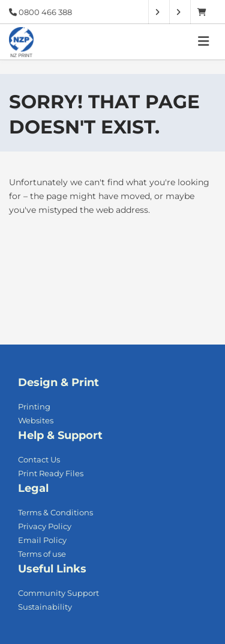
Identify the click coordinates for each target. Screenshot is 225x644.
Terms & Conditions (55, 512)
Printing (34, 406)
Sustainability (45, 607)
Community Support (58, 593)
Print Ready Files (51, 473)
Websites (36, 420)
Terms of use (42, 554)
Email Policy (42, 540)
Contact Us (39, 459)
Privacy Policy (45, 526)
